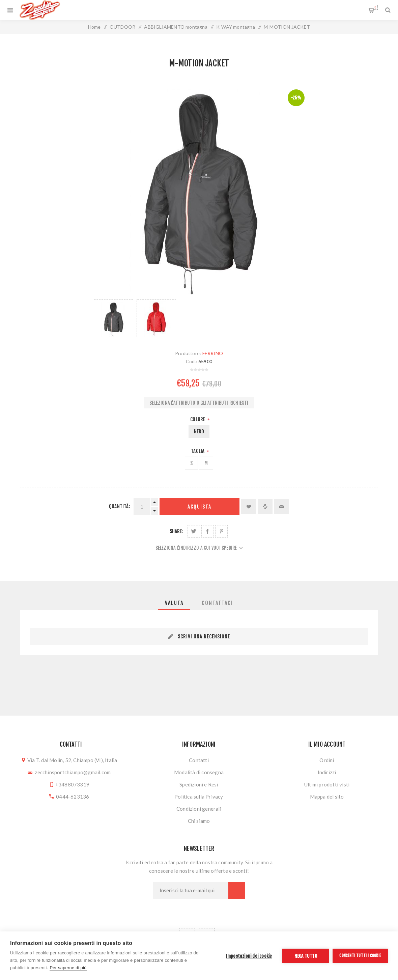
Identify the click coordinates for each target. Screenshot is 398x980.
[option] (113, 318)
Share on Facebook (208, 531)
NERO (199, 431)
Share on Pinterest (221, 531)
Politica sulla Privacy (199, 797)
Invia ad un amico (282, 507)
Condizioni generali (199, 809)
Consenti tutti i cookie (360, 956)
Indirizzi (327, 772)
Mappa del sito (327, 797)
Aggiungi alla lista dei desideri (249, 507)
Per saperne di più (68, 968)
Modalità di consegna (199, 772)
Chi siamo (199, 821)
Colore (198, 419)
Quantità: (120, 506)
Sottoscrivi (237, 890)
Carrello (375, 7)
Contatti (199, 760)
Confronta (265, 507)
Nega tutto (306, 956)
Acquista (200, 507)
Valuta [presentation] (174, 603)
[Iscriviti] (191, 890)
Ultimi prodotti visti (327, 784)
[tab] (174, 603)
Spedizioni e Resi (199, 784)
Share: (177, 531)
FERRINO (213, 353)
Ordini (327, 760)
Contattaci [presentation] (217, 603)
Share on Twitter (194, 531)
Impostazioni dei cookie (249, 956)
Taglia (198, 451)
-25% (296, 98)
